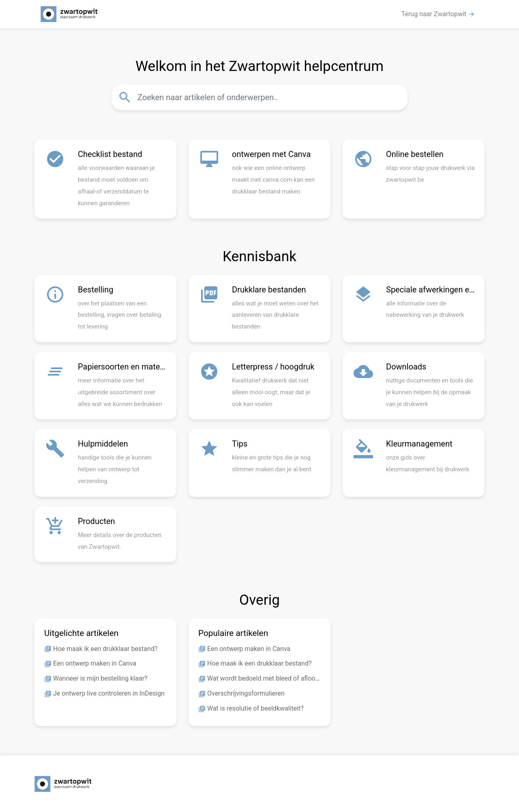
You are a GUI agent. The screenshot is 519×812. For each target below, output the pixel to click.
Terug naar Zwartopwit (438, 14)
